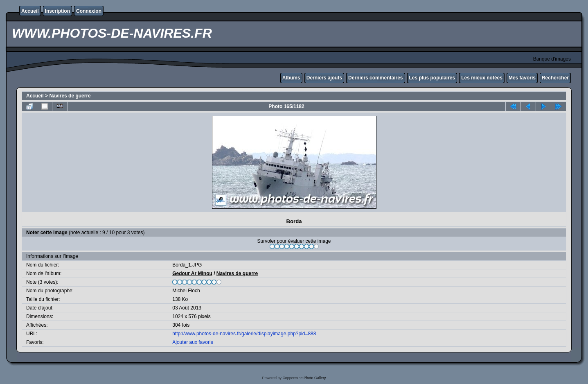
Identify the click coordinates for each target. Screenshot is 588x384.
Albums (291, 78)
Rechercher (555, 78)
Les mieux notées (482, 78)
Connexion (89, 11)
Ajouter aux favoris (193, 342)
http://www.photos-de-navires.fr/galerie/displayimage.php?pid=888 (244, 334)
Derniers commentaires (375, 78)
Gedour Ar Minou (192, 273)
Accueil (30, 11)
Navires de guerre (70, 96)
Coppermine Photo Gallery (304, 378)
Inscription (57, 11)
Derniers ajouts (324, 78)
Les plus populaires (432, 78)
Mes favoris (522, 78)
